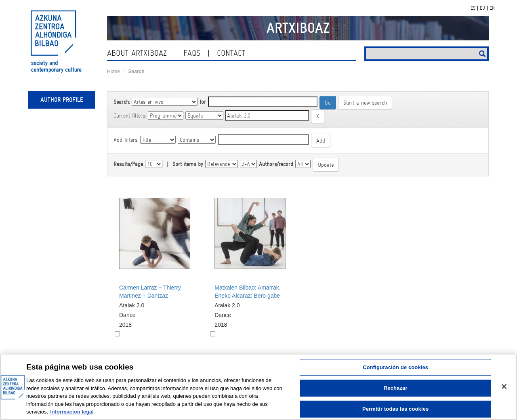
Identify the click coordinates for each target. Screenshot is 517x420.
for (203, 102)
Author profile (62, 100)
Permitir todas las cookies (396, 409)
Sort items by (188, 164)
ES (473, 8)
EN (492, 8)
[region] (258, 387)
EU (482, 8)
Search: (122, 102)
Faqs (192, 53)
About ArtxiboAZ (137, 53)
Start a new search (365, 103)
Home (113, 71)
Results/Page (128, 164)
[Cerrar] (504, 386)
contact (231, 53)
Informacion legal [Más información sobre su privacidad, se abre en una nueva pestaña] (72, 412)
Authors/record (276, 164)
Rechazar (396, 388)
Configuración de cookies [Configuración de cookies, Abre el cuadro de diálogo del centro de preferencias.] (395, 367)
